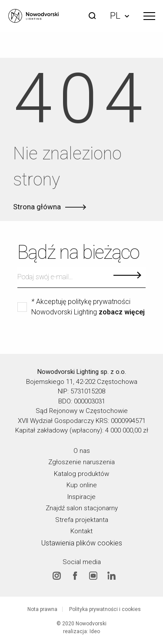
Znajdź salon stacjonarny (82, 508)
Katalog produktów (81, 473)
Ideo (95, 631)
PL (120, 16)
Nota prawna (42, 609)
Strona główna (37, 207)
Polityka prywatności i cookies (105, 609)
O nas (82, 450)
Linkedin (111, 576)
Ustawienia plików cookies (82, 543)
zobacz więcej (122, 312)
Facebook (75, 576)
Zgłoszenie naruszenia (81, 462)
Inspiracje (81, 496)
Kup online (82, 485)
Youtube (93, 576)
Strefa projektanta (82, 519)
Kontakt (81, 531)
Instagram (57, 576)
